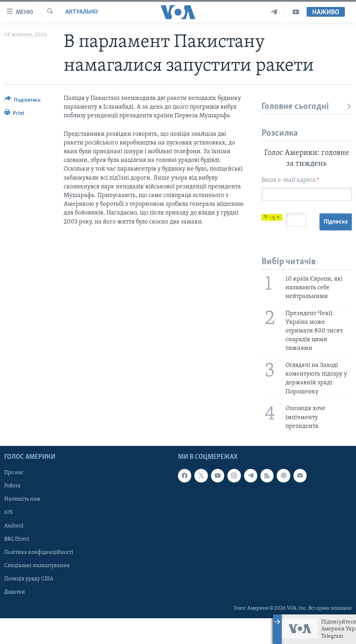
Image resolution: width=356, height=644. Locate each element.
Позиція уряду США (29, 605)
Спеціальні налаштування (37, 591)
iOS (9, 538)
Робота (12, 512)
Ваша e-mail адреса (290, 180)
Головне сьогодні (307, 107)
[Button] (23, 101)
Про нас (14, 498)
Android (14, 551)
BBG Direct (17, 565)
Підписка (278, 248)
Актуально (82, 12)
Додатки (15, 618)
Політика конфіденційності (39, 578)
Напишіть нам (22, 525)
